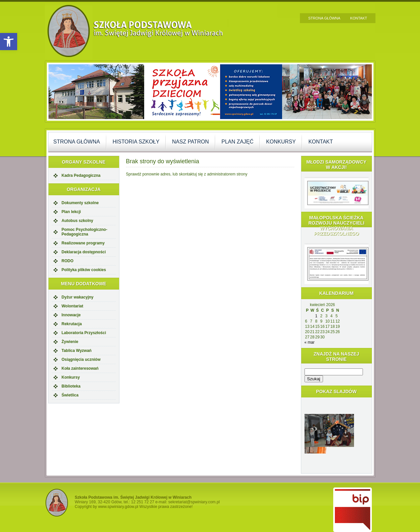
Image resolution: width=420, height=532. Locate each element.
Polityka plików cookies (84, 270)
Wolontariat (73, 306)
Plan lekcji (71, 212)
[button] (9, 42)
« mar (310, 342)
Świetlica (70, 395)
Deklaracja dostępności (84, 252)
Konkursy (281, 142)
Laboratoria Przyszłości (84, 333)
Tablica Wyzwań (77, 351)
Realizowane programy (83, 243)
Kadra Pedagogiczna (81, 175)
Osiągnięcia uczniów (81, 360)
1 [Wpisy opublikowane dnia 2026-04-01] (316, 316)
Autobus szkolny (78, 221)
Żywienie (70, 342)
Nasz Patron (191, 142)
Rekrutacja (72, 324)
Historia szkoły (136, 142)
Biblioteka (71, 386)
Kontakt (358, 18)
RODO (68, 261)
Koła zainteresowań (80, 368)
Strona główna (324, 18)
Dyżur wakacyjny (78, 297)
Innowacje (71, 315)
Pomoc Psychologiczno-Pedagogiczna (85, 232)
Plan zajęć (237, 142)
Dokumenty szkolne (80, 203)
